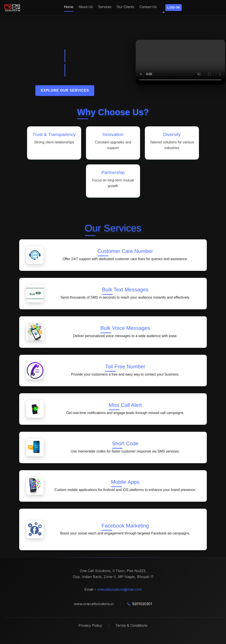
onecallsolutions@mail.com (119, 589)
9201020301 (142, 604)
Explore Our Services (65, 90)
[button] (174, 8)
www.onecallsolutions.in (94, 604)
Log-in (174, 7)
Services (105, 7)
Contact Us (148, 7)
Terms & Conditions (131, 625)
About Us (86, 7)
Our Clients (125, 7)
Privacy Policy (90, 625)
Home (69, 7)
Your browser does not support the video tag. (180, 62)
